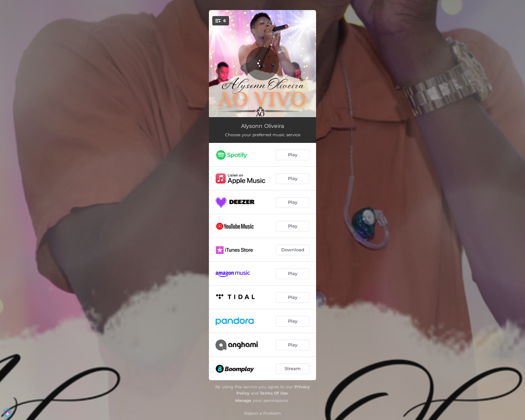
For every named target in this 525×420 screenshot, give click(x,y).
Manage (243, 400)
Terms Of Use (274, 393)
